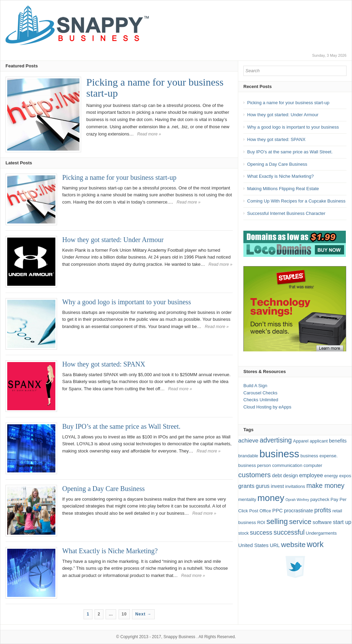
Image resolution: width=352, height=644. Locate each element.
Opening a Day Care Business (103, 489)
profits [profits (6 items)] (323, 510)
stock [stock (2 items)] (243, 533)
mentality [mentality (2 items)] (247, 499)
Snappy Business (179, 637)
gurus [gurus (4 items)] (263, 486)
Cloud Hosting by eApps (267, 407)
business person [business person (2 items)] (255, 465)
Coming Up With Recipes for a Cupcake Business (296, 201)
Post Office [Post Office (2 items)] (260, 511)
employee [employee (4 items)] (311, 475)
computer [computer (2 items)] (313, 465)
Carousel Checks (260, 393)
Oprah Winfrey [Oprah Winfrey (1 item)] (298, 500)
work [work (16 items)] (315, 544)
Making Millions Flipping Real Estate (283, 189)
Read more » (149, 134)
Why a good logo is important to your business (126, 302)
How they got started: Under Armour (113, 240)
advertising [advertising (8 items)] (276, 440)
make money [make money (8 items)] (325, 486)
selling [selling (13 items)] (277, 521)
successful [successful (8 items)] (289, 532)
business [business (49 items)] (279, 454)
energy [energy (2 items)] (331, 476)
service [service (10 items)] (300, 521)
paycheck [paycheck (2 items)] (320, 499)
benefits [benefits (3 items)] (338, 441)
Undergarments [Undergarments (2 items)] (321, 533)
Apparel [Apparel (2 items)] (301, 441)
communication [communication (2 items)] (287, 465)
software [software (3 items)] (322, 522)
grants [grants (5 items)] (246, 486)
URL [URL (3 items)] (275, 545)
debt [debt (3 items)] (277, 476)
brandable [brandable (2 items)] (248, 456)
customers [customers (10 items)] (255, 475)
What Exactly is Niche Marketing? (110, 551)
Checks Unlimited (261, 400)
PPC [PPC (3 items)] (277, 511)
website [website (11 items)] (293, 544)
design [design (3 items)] (290, 476)
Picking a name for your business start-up (155, 88)
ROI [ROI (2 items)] (261, 522)
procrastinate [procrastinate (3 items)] (299, 511)
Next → (143, 614)
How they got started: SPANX (104, 364)
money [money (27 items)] (271, 498)
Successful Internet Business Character (286, 213)
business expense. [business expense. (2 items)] (319, 456)
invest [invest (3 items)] (277, 486)
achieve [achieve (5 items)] (248, 441)
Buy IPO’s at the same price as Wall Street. (121, 426)
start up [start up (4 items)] (342, 522)
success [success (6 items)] (261, 533)
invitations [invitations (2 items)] (295, 486)
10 (124, 614)
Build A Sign (255, 386)
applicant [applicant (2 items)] (319, 441)
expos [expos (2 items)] (345, 476)
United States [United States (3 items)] (253, 545)
